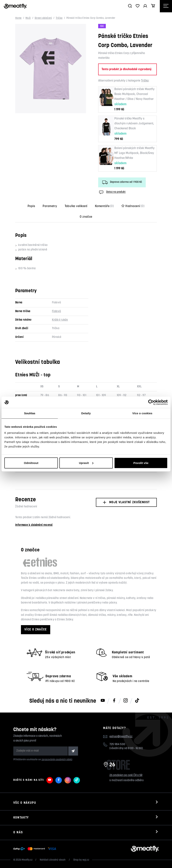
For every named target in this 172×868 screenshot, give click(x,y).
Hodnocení (133, 206)
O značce (86, 217)
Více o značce (36, 630)
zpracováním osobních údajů (57, 760)
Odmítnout (31, 463)
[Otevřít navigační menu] (166, 6)
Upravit (86, 463)
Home (18, 18)
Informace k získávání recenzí (34, 525)
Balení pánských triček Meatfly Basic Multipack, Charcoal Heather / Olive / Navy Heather (134, 94)
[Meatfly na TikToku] (137, 701)
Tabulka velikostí (76, 206)
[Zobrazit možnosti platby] (36, 849)
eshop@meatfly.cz (121, 737)
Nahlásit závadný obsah (53, 860)
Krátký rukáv (60, 320)
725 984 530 (117, 744)
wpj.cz (86, 860)
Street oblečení (43, 18)
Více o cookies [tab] (142, 413)
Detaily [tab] (86, 413)
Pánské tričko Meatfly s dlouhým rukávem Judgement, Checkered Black (134, 124)
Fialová (56, 311)
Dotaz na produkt (112, 192)
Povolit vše (141, 463)
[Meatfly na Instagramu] (126, 701)
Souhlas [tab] (30, 413)
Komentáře (104, 206)
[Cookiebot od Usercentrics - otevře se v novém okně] (151, 402)
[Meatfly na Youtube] (103, 701)
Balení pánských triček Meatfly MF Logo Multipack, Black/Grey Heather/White (134, 153)
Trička (59, 18)
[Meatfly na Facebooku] (114, 701)
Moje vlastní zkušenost (126, 502)
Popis (31, 206)
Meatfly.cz (27, 860)
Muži (28, 18)
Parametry (50, 206)
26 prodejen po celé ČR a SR (126, 775)
